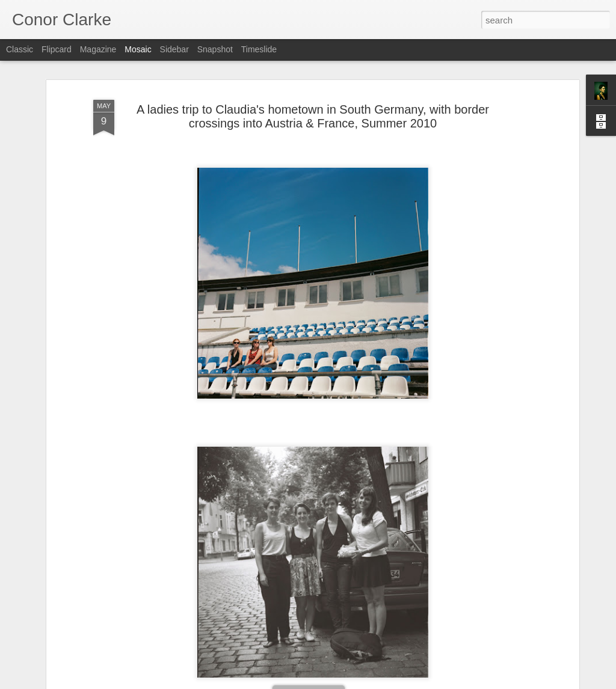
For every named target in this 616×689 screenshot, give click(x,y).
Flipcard (57, 49)
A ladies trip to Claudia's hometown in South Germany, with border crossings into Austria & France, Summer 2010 (313, 116)
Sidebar (174, 49)
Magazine (98, 49)
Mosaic (138, 49)
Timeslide (259, 49)
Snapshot (215, 49)
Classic (20, 49)
